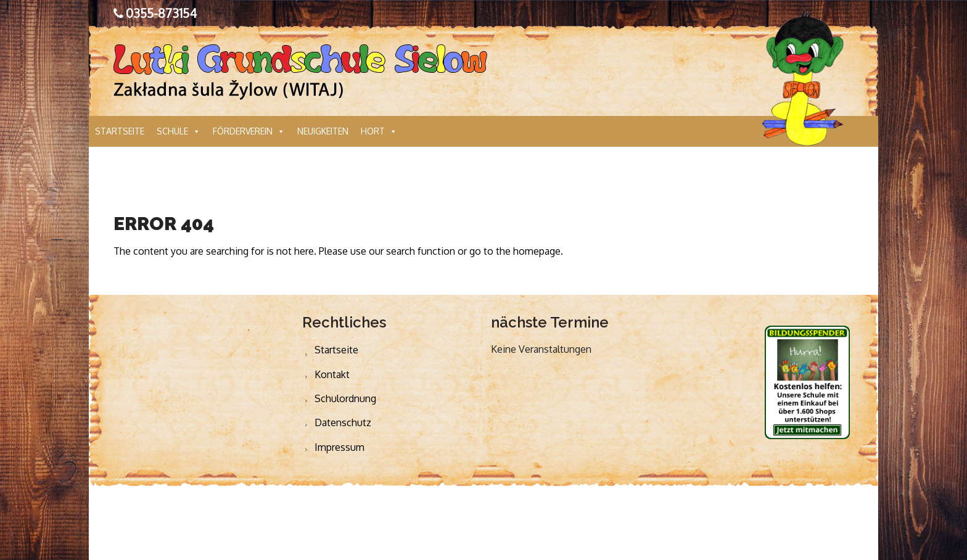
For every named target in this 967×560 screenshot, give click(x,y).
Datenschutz (343, 422)
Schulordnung (345, 398)
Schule (179, 131)
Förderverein (249, 131)
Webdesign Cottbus (635, 523)
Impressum (339, 447)
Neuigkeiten (323, 131)
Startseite (120, 131)
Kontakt (332, 374)
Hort (379, 131)
